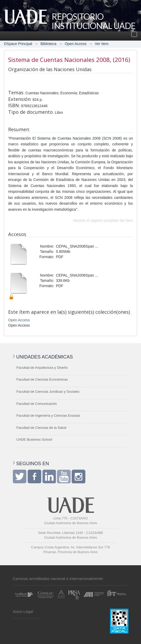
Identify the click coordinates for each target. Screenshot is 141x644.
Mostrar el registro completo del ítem (103, 220)
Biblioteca (48, 44)
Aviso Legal (23, 611)
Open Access (76, 44)
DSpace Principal (18, 44)
